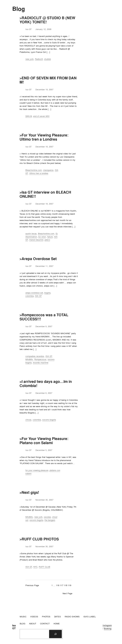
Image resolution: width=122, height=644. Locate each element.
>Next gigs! (29, 492)
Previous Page (32, 585)
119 (69, 585)
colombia (30, 296)
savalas (47, 517)
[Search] (55, 634)
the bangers (50, 520)
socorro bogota (49, 420)
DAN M (29, 116)
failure (50, 237)
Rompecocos (40, 359)
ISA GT (38, 296)
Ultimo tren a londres (39, 173)
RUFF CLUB (44, 567)
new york (30, 59)
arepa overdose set (34, 293)
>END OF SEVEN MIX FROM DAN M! (48, 80)
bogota (47, 293)
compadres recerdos (35, 356)
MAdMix (29, 359)
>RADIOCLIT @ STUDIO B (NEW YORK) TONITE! (47, 20)
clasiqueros (48, 170)
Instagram (107, 625)
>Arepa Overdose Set (38, 259)
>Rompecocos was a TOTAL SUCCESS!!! (44, 317)
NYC (35, 567)
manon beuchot (36, 240)
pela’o (47, 240)
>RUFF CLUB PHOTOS (39, 539)
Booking (108, 628)
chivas (28, 420)
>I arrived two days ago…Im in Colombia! (46, 384)
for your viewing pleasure (37, 470)
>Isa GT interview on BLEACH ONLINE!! (45, 194)
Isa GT (14, 627)
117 (62, 585)
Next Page (67, 593)
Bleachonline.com (34, 170)
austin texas (31, 234)
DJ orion (42, 237)
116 (58, 585)
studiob (47, 59)
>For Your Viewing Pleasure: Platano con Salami (44, 441)
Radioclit (39, 59)
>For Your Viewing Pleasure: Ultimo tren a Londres (44, 137)
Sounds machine (41, 363)
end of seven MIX (41, 116)
